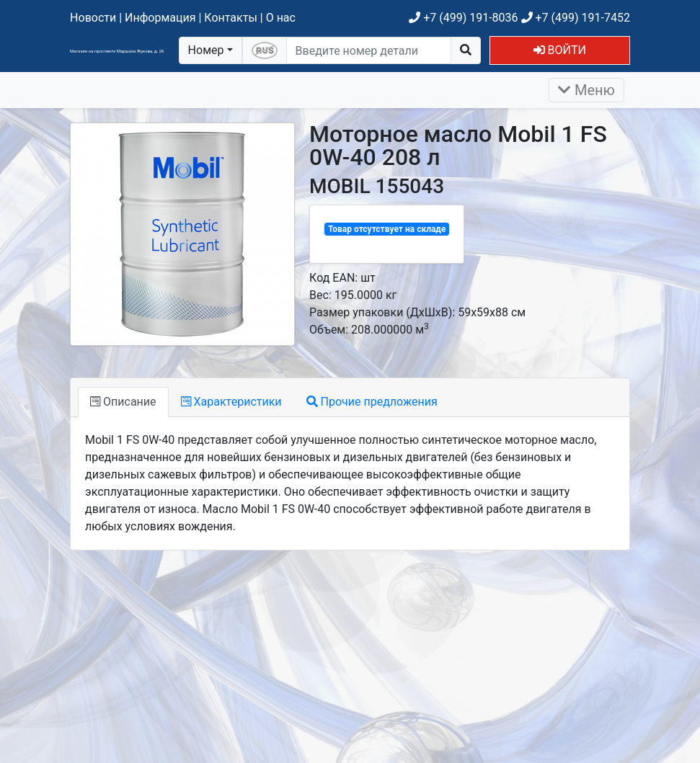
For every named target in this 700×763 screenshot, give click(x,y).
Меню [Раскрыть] (586, 90)
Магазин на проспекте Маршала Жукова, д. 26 (117, 51)
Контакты (230, 18)
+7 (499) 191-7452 (576, 18)
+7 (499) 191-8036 (463, 18)
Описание (123, 402)
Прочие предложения (372, 402)
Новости (93, 18)
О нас (281, 18)
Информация (160, 18)
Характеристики (231, 402)
